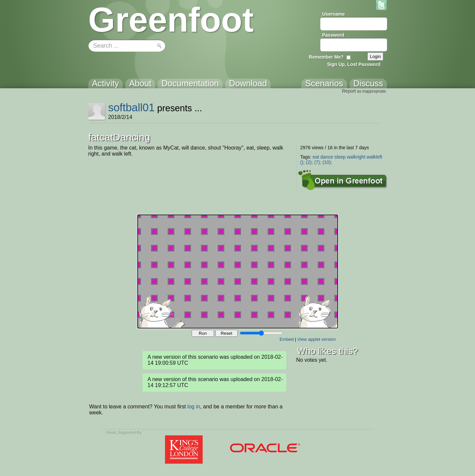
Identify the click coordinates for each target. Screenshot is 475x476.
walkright (356, 157)
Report (349, 91)
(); (302, 162)
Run (203, 333)
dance (327, 157)
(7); (318, 162)
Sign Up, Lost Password (354, 64)
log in (194, 407)
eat (316, 157)
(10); (327, 162)
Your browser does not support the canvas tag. (238, 271)
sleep (340, 157)
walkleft (374, 157)
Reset (226, 333)
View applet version (316, 339)
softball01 (131, 107)
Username (334, 14)
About (111, 432)
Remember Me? (326, 57)
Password (333, 35)
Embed (287, 339)
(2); (309, 162)
